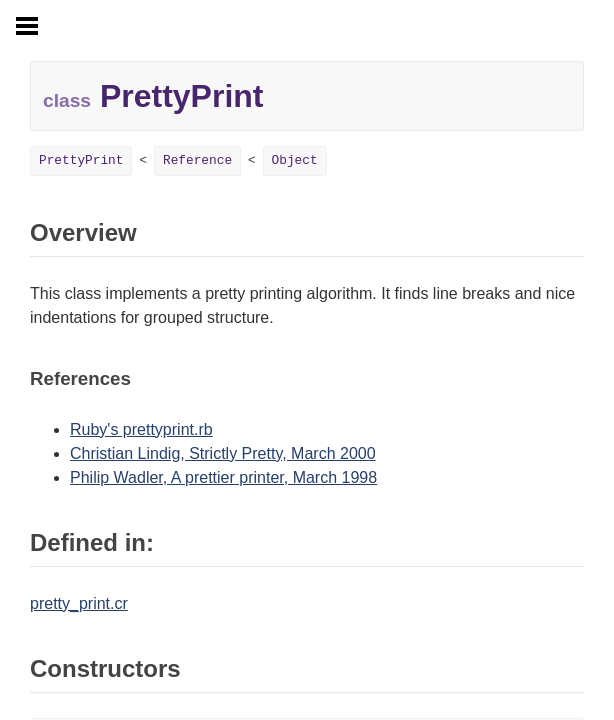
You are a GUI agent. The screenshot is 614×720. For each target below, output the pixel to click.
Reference (197, 160)
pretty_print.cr (79, 603)
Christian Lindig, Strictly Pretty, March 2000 (223, 453)
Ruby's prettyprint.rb (141, 429)
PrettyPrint (81, 160)
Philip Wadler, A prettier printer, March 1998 (223, 477)
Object (295, 160)
